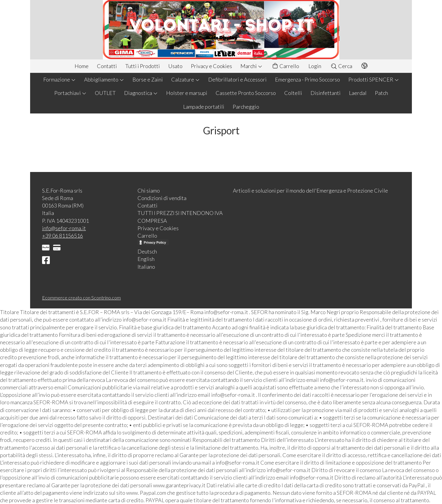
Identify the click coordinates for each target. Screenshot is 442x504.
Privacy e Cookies (211, 66)
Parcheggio (246, 107)
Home (82, 66)
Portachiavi (70, 93)
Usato (175, 66)
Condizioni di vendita (162, 198)
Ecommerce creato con (81, 298)
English (146, 259)
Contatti (107, 66)
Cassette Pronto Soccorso (246, 93)
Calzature (186, 79)
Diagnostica (141, 93)
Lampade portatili (204, 107)
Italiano (146, 267)
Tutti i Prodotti (143, 66)
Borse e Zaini (148, 79)
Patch (381, 93)
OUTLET (105, 93)
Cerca (341, 66)
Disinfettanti (326, 93)
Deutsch (147, 251)
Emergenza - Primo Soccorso (307, 79)
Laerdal (358, 93)
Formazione (59, 79)
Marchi (251, 66)
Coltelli (293, 93)
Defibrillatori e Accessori (237, 79)
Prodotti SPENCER (374, 79)
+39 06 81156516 (62, 236)
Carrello (285, 66)
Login (315, 66)
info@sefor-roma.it (64, 228)
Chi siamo (149, 190)
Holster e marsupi (187, 93)
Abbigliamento (104, 79)
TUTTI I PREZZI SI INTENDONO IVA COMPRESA (180, 217)
